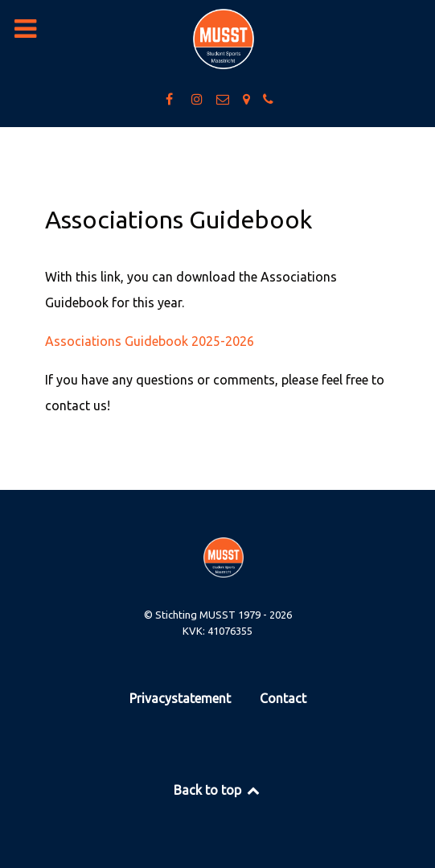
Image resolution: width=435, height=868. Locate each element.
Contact (283, 698)
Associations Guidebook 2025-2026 (150, 341)
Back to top (217, 790)
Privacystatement (180, 698)
